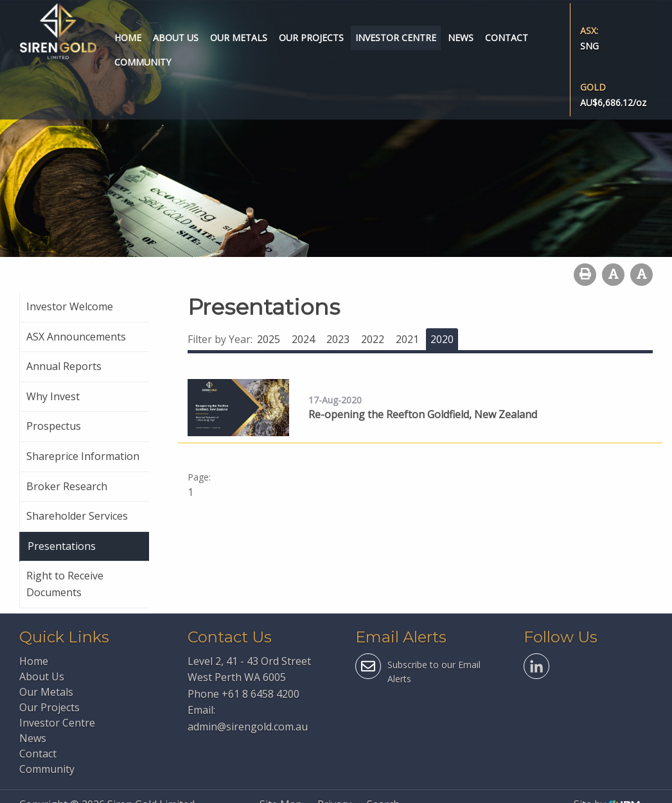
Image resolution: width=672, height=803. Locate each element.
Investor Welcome (70, 306)
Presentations (62, 546)
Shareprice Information (83, 456)
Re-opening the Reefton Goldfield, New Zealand (423, 414)
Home (128, 38)
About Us (176, 38)
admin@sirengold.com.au (248, 727)
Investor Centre (396, 38)
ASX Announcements (76, 337)
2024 (303, 339)
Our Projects (311, 38)
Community (143, 62)
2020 (442, 339)
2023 (338, 339)
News (461, 38)
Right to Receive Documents (65, 584)
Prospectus (54, 426)
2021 (407, 339)
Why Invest (53, 396)
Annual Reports (64, 366)
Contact (507, 38)
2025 (269, 339)
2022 (373, 339)
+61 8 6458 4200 (261, 694)
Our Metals (239, 38)
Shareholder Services (77, 516)
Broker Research (67, 486)
